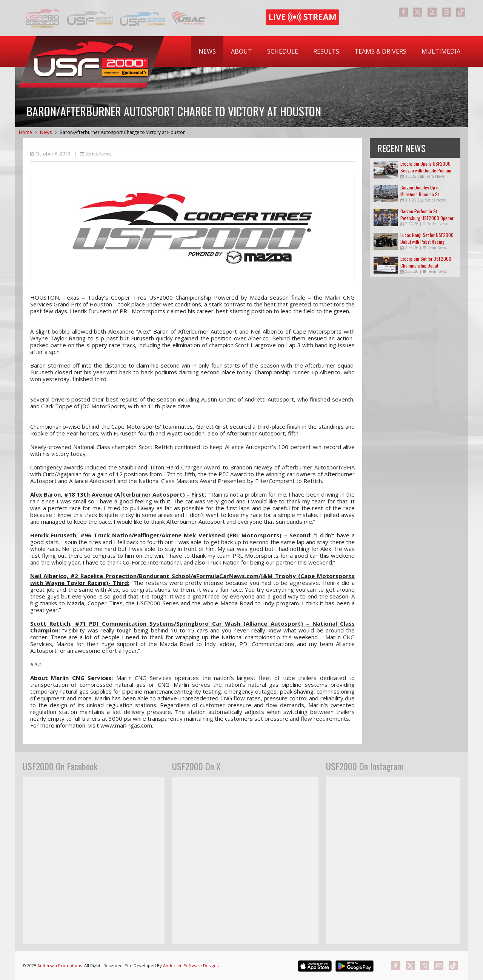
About (241, 51)
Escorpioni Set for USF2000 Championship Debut (426, 262)
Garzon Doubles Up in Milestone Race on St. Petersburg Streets (420, 194)
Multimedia (441, 51)
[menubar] (329, 52)
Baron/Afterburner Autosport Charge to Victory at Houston (123, 132)
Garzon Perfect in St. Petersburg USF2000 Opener (427, 215)
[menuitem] (207, 52)
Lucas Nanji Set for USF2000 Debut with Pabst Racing (427, 238)
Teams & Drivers (380, 51)
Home (25, 132)
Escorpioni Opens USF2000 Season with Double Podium (426, 167)
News (207, 51)
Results (326, 51)
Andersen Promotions (60, 965)
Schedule (283, 51)
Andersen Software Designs (191, 965)
